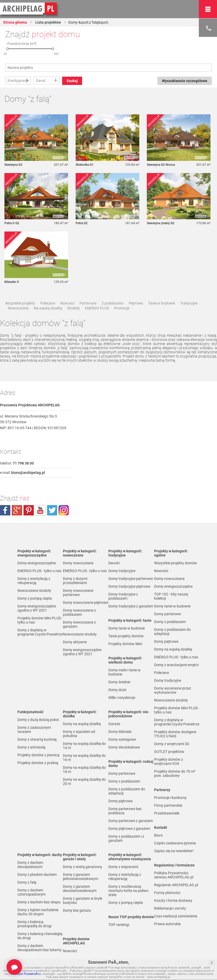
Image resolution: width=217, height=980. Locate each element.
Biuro (158, 835)
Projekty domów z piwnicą (38, 755)
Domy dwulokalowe (124, 747)
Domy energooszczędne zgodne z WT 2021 (37, 608)
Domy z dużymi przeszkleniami (75, 581)
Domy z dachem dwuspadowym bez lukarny (40, 948)
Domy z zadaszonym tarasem (34, 730)
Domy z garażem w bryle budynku (83, 900)
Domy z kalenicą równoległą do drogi (40, 936)
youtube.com (40, 510)
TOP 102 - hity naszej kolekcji (171, 596)
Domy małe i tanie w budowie (124, 672)
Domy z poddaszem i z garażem (126, 838)
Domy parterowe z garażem (131, 821)
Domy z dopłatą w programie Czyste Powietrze (40, 632)
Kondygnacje (18, 81)
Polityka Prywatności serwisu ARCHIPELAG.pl (174, 875)
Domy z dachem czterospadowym (31, 892)
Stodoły (74, 308)
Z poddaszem (113, 303)
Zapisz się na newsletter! (174, 851)
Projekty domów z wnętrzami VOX (169, 762)
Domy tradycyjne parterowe (131, 579)
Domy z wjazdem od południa (79, 734)
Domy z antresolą (31, 747)
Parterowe (88, 303)
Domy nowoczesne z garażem (79, 624)
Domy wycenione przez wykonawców (173, 690)
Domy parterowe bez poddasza (125, 811)
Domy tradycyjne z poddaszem (123, 596)
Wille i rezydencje (122, 698)
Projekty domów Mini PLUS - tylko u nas (40, 620)
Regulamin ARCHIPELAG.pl (176, 885)
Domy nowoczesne (78, 563)
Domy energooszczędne (37, 563)
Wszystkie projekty (20, 303)
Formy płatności (167, 893)
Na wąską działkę (48, 308)
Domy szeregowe (122, 739)
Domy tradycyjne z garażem (131, 606)
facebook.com (5, 510)
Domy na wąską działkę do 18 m (84, 770)
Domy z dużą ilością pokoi (38, 720)
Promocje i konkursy (170, 798)
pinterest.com (29, 510)
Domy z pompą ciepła (35, 598)
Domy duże (117, 690)
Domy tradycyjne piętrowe (129, 586)
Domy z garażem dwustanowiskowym (80, 889)
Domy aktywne (75, 642)
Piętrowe (136, 303)
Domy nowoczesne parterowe (78, 593)
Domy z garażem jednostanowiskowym (81, 877)
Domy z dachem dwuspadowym (30, 865)
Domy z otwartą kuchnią (37, 739)
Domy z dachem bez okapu (39, 902)
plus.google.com (17, 510)
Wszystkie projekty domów (176, 563)
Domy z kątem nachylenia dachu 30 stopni (38, 912)
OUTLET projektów (169, 752)
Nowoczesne (18, 308)
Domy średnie (119, 682)
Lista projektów (48, 22)
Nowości (67, 303)
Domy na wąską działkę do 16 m (84, 758)
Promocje (122, 308)
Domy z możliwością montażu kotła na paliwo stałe (128, 891)
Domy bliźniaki (120, 732)
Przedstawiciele (167, 813)
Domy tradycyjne (122, 571)
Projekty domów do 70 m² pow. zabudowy (175, 773)
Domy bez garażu (77, 910)
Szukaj (72, 81)
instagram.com (64, 510)
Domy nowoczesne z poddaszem (79, 612)
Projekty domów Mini (125, 644)
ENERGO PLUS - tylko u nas (39, 571)
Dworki (114, 563)
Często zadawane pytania (175, 843)
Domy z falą (27, 882)
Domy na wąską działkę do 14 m (84, 746)
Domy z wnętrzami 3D (172, 744)
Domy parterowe (122, 773)
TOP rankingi (119, 925)
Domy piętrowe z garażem (129, 829)
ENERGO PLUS (97, 308)
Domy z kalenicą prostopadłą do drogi (34, 924)
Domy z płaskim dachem (37, 875)
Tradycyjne (189, 303)
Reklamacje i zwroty (170, 908)
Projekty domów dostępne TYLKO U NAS (175, 734)
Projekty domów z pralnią (38, 763)
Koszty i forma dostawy (173, 900)
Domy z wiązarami (123, 867)
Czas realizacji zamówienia (176, 916)
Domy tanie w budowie (127, 628)
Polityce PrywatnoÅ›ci (27, 974)
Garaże (114, 724)
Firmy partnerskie (168, 805)
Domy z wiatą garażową (82, 867)
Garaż (41, 81)
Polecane (48, 303)
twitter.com (52, 510)
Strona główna (15, 22)
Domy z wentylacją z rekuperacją (34, 581)
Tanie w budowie (162, 303)
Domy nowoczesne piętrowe (86, 602)
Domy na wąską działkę (82, 724)
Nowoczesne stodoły (34, 591)
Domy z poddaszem (124, 781)
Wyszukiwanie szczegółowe (185, 81)
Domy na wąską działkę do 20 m (84, 782)
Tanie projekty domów (126, 636)
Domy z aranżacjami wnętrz (176, 665)
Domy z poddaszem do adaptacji (127, 791)
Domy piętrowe (120, 801)
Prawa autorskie (167, 924)
